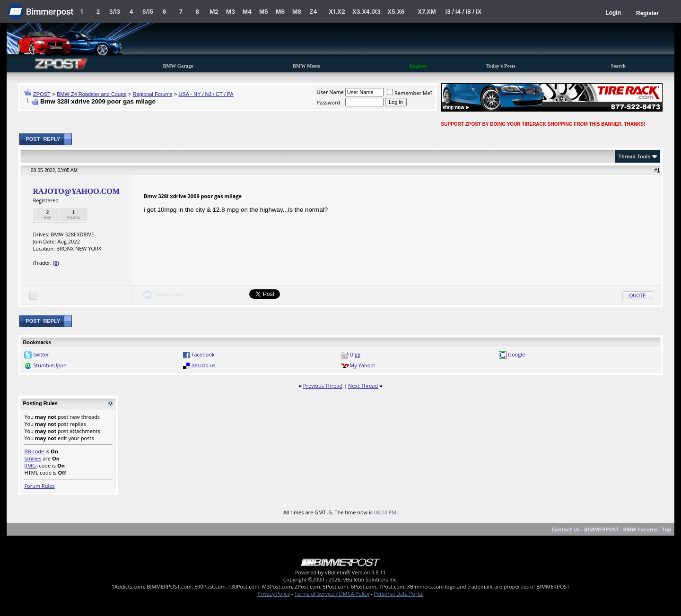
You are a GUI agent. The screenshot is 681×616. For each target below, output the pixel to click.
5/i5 (148, 12)
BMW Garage (178, 66)
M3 (231, 12)
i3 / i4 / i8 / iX (464, 12)
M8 (297, 12)
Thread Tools (634, 156)
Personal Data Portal (398, 594)
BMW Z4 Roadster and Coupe (92, 94)
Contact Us (566, 529)
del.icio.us (204, 365)
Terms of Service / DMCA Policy (332, 594)
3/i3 (115, 12)
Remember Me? (410, 93)
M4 (247, 12)
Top (666, 529)
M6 (280, 12)
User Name (330, 92)
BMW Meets (306, 66)
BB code (34, 451)
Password (328, 102)
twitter (41, 354)
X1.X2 (337, 12)
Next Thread (363, 386)
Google (516, 354)
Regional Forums (153, 94)
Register (647, 13)
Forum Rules (39, 486)
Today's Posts (501, 66)
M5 (264, 12)
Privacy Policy (274, 594)
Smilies (33, 458)
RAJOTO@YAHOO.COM (76, 191)
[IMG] (31, 465)
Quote (638, 296)
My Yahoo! (362, 365)
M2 (214, 12)
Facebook (203, 354)
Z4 (313, 12)
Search (618, 66)
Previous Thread (323, 386)
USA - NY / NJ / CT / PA (206, 94)
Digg (355, 354)
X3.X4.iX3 (367, 12)
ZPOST (42, 94)
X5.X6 (396, 12)
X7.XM (427, 12)
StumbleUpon (50, 365)
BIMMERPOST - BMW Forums (621, 529)
